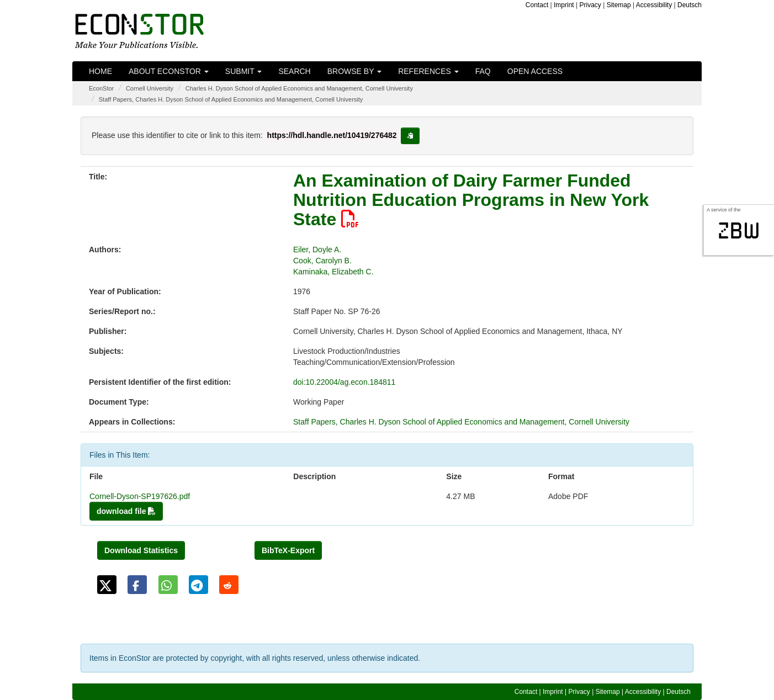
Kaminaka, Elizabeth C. (333, 272)
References (428, 71)
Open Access (535, 71)
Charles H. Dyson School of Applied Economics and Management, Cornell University (299, 88)
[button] (107, 585)
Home (100, 71)
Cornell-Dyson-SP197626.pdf (140, 496)
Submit (244, 71)
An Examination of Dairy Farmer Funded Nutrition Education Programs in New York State (471, 200)
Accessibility (654, 5)
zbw (739, 231)
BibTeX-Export (288, 550)
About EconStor (169, 71)
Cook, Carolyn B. (322, 261)
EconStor (101, 88)
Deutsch (690, 5)
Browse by (354, 71)
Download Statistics (141, 550)
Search (294, 71)
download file (126, 511)
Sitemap (619, 5)
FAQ (483, 71)
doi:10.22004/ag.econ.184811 (344, 382)
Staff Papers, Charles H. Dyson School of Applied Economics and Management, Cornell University (231, 99)
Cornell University (150, 88)
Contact (537, 5)
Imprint (564, 5)
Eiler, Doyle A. (317, 250)
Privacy (590, 5)
